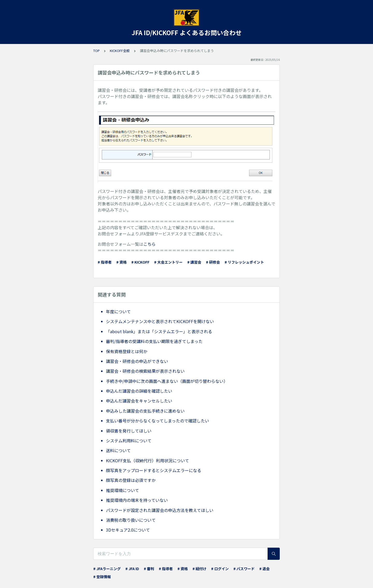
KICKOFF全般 (120, 51)
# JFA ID (132, 569)
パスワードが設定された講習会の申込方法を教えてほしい (160, 510)
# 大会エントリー (168, 262)
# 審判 (149, 569)
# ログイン (220, 569)
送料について (118, 450)
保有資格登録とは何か (127, 351)
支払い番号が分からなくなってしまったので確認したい (157, 421)
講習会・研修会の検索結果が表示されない (145, 371)
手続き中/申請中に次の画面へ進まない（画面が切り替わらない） (167, 381)
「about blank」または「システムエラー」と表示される (159, 331)
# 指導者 (105, 262)
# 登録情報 (102, 577)
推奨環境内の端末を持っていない (137, 500)
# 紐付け (199, 569)
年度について (118, 311)
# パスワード (244, 569)
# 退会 (264, 569)
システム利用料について (129, 441)
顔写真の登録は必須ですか (131, 480)
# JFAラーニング (107, 569)
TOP (96, 51)
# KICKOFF (140, 262)
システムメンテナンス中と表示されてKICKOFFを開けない (160, 321)
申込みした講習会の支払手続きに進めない (145, 411)
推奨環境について (123, 490)
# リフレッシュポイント (244, 262)
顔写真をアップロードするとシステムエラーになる (154, 470)
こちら (149, 244)
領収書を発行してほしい (129, 431)
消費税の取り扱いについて (131, 520)
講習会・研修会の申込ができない (137, 361)
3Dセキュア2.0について (128, 530)
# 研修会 (213, 262)
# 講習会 (194, 262)
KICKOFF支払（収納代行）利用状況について (148, 460)
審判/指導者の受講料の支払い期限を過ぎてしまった (154, 341)
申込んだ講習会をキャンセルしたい (139, 401)
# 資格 (121, 262)
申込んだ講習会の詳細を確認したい (139, 391)
